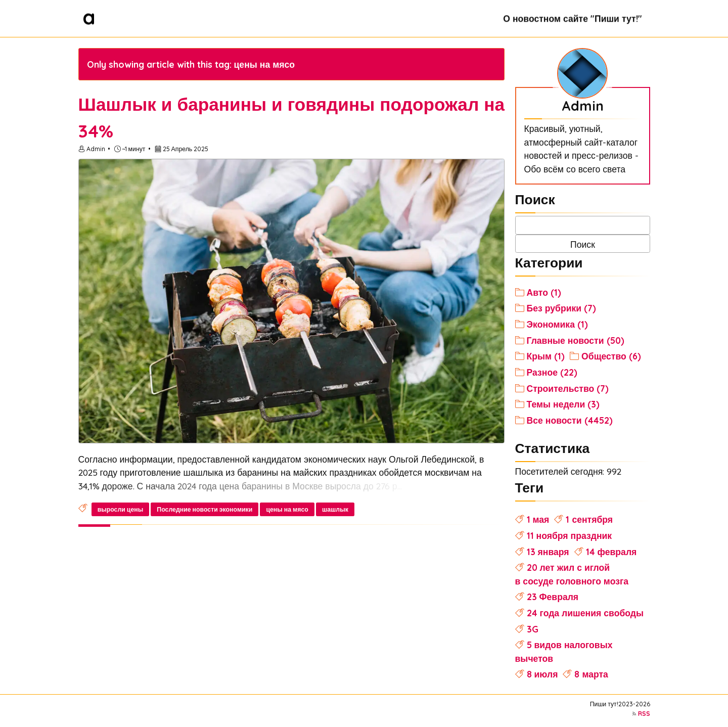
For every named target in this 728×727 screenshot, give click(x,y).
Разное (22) (552, 372)
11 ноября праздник (570, 535)
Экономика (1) (557, 324)
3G (533, 629)
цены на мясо (287, 509)
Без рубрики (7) (562, 308)
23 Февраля (553, 597)
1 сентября (589, 519)
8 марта (591, 674)
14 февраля (611, 552)
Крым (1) (546, 356)
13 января (548, 552)
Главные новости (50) (576, 340)
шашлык (335, 509)
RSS (644, 714)
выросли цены (121, 509)
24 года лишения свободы (585, 613)
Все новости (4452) (570, 420)
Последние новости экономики (204, 509)
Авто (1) (544, 292)
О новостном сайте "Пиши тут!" (572, 18)
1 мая (538, 519)
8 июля (542, 674)
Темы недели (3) (563, 404)
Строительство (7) (568, 388)
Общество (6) (611, 356)
